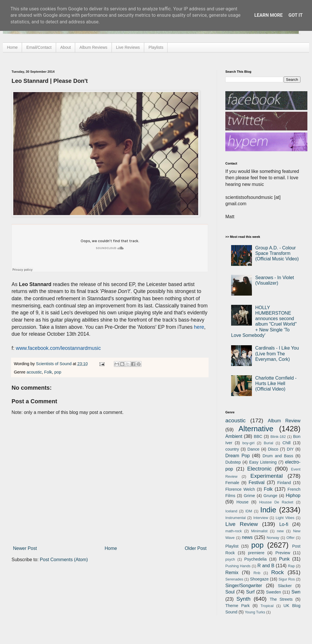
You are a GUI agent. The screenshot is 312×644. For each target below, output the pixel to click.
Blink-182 (278, 437)
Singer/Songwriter (244, 586)
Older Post (196, 548)
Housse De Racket (276, 502)
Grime (249, 496)
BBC (258, 436)
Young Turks (255, 612)
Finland (284, 483)
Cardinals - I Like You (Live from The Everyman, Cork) (277, 353)
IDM (249, 511)
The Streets (281, 599)
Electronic (259, 469)
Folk (48, 372)
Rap (291, 566)
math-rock (234, 531)
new (280, 531)
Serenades (234, 579)
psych (230, 559)
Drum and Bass (278, 456)
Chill (287, 443)
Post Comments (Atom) (64, 560)
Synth (243, 599)
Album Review (284, 421)
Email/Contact (39, 47)
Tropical (267, 606)
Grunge (270, 496)
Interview (261, 518)
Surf (250, 592)
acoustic (34, 372)
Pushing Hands (238, 566)
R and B (266, 566)
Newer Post (25, 548)
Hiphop (293, 495)
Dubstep (233, 462)
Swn (296, 592)
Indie (268, 510)
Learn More (268, 15)
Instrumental (235, 518)
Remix (232, 573)
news (247, 537)
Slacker (285, 586)
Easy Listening (263, 462)
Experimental (267, 476)
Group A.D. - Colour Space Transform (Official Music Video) (277, 253)
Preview (283, 553)
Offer (290, 538)
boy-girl (248, 443)
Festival (256, 482)
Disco (273, 449)
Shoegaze (259, 579)
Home (12, 47)
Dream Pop (237, 456)
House (243, 502)
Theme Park (237, 606)
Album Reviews (93, 47)
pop (58, 372)
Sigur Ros (287, 579)
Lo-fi (284, 524)
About (66, 47)
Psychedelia (255, 559)
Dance (253, 449)
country (232, 449)
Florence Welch (240, 489)
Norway (273, 538)
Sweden (274, 592)
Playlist (232, 546)
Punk (284, 559)
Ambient (234, 436)
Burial (269, 443)
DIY (290, 449)
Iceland (231, 511)
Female (232, 483)
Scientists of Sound (54, 364)
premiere (256, 553)
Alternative (256, 429)
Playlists (156, 47)
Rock (278, 572)
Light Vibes (285, 518)
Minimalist (259, 531)
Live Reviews (128, 47)
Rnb (257, 573)
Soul (230, 592)
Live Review (242, 524)
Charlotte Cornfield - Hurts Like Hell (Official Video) (276, 383)
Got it (295, 15)
